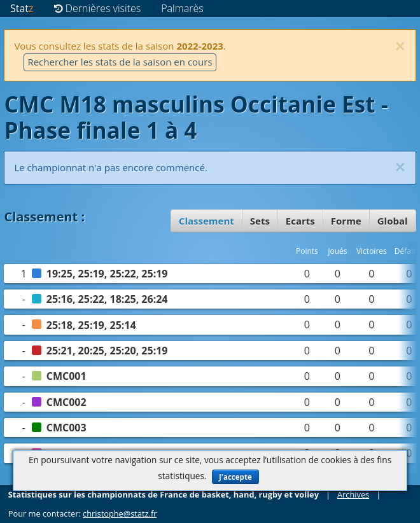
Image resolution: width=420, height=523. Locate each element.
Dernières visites (98, 8)
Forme (346, 221)
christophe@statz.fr (120, 513)
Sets (260, 221)
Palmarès (182, 8)
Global (393, 221)
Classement (206, 221)
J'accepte (235, 477)
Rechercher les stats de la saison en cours (120, 62)
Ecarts (300, 221)
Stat (22, 8)
